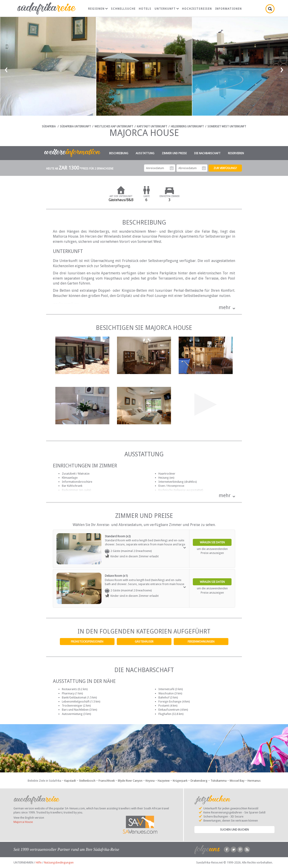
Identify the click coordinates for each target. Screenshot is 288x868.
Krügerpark (180, 781)
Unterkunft (167, 9)
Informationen (228, 9)
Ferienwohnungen (201, 642)
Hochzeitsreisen (197, 9)
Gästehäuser (144, 642)
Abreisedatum (204, 168)
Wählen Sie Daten (212, 542)
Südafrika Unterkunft (75, 126)
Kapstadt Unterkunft (152, 126)
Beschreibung (119, 153)
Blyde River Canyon (130, 781)
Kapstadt (70, 781)
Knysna (150, 781)
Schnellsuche (123, 9)
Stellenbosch (87, 781)
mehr (225, 307)
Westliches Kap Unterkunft (114, 126)
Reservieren (236, 153)
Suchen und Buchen (234, 830)
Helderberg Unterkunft (187, 126)
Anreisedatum (172, 168)
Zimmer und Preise (174, 153)
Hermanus (254, 781)
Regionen (98, 9)
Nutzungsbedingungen (59, 862)
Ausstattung (145, 153)
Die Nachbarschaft (207, 153)
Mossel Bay (237, 781)
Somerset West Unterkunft (227, 126)
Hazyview (164, 781)
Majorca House (23, 822)
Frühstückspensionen (87, 642)
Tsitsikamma (219, 781)
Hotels (145, 9)
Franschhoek (107, 781)
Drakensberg (199, 781)
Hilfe (39, 862)
